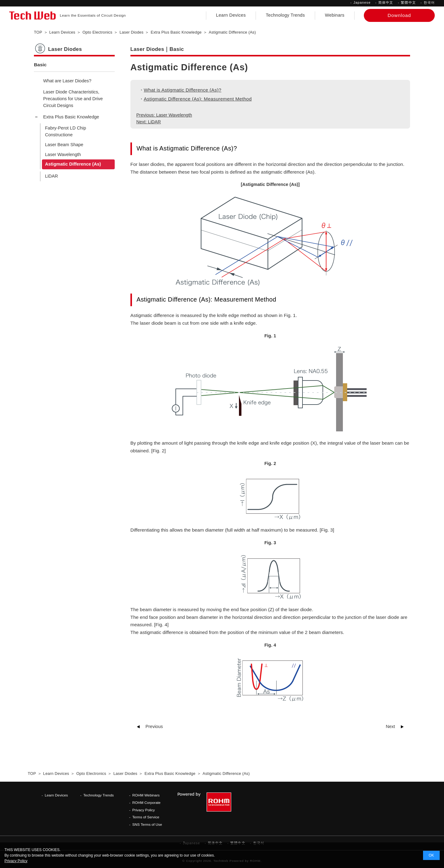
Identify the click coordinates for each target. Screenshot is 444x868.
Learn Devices (231, 15)
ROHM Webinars (146, 795)
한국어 (429, 2)
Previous (154, 726)
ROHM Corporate (146, 802)
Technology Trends (285, 15)
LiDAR (51, 176)
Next (390, 726)
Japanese (362, 2)
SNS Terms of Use (147, 824)
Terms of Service (146, 817)
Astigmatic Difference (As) (73, 164)
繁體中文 (408, 2)
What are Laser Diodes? (67, 81)
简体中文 (386, 2)
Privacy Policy (144, 810)
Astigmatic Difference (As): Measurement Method (198, 99)
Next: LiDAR (149, 122)
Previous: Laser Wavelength (164, 115)
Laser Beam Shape (64, 145)
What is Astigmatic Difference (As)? (183, 90)
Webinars (335, 15)
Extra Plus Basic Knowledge (71, 117)
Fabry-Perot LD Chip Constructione (66, 131)
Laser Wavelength (63, 154)
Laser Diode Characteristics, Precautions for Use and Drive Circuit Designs (73, 99)
